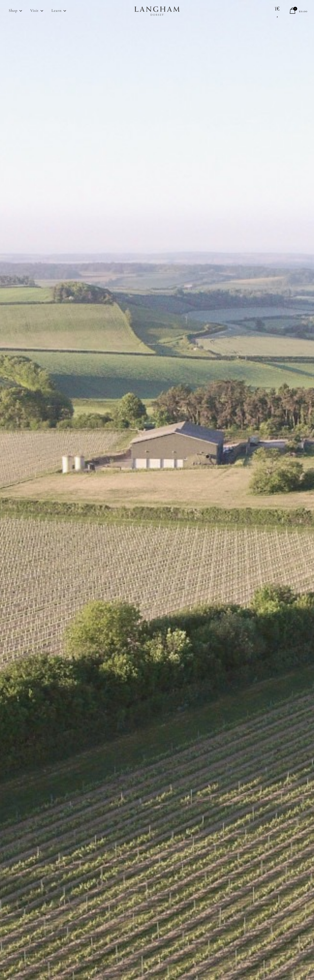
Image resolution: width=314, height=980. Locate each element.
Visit (37, 11)
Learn (59, 11)
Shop (16, 11)
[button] (277, 12)
